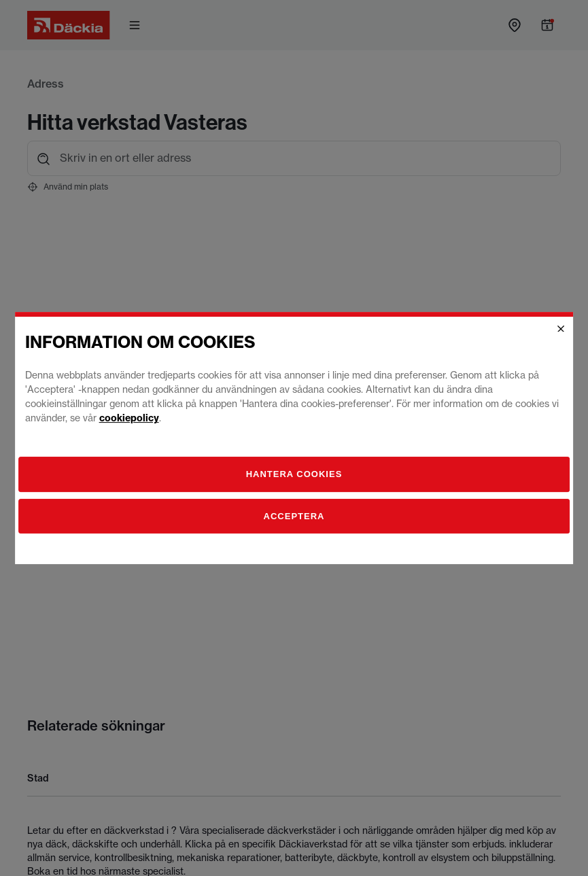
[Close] (561, 329)
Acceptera (294, 516)
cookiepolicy (129, 418)
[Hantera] (294, 474)
